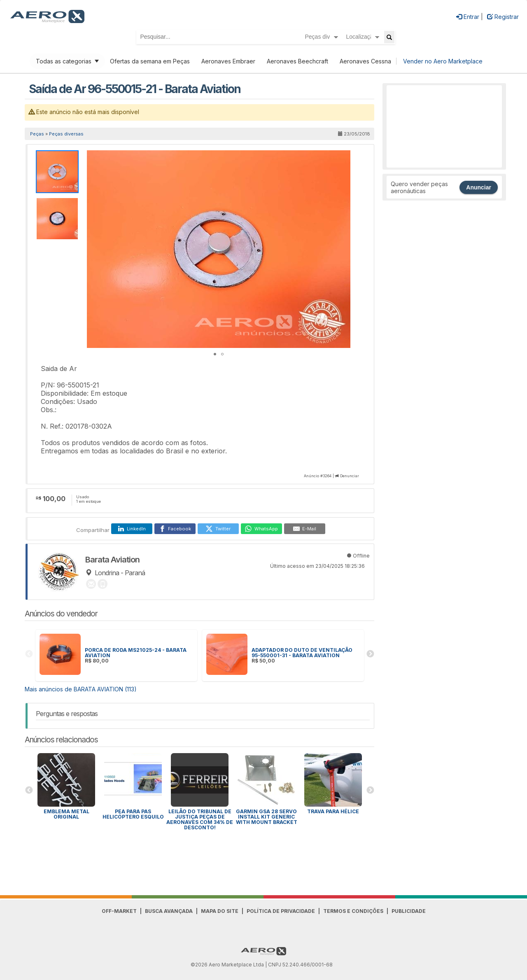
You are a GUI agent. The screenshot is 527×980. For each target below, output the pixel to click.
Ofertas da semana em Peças (150, 61)
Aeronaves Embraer (228, 61)
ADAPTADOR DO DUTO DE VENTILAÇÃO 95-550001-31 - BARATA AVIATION (302, 653)
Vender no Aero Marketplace (443, 61)
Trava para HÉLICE (333, 811)
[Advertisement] (444, 126)
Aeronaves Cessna (365, 61)
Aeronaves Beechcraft (297, 61)
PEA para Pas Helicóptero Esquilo (133, 814)
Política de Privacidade (281, 911)
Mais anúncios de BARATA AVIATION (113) (81, 689)
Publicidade (409, 911)
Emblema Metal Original (66, 814)
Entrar (468, 17)
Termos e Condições (353, 911)
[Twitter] (218, 529)
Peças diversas (66, 134)
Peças (37, 134)
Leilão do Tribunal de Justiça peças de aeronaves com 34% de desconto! (200, 819)
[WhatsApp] (261, 529)
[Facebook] (175, 529)
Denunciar (350, 476)
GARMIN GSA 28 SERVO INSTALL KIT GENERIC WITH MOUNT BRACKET (267, 817)
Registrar (503, 17)
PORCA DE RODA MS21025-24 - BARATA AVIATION (136, 653)
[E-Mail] (305, 529)
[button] (343, 158)
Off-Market (119, 911)
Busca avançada (169, 911)
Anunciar (479, 187)
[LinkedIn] (132, 529)
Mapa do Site (220, 911)
